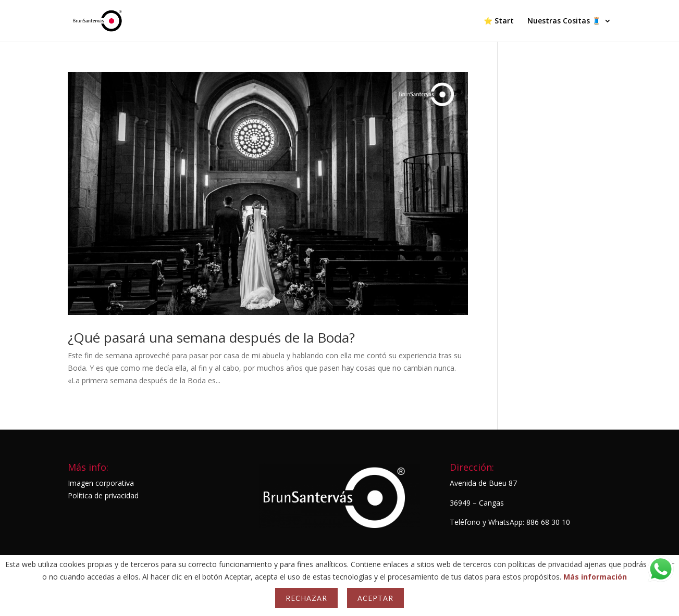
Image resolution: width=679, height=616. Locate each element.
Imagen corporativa (101, 483)
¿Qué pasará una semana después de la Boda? (211, 337)
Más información (595, 577)
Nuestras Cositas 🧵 (564, 21)
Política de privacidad (103, 495)
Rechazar (306, 598)
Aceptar (375, 598)
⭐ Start (499, 21)
